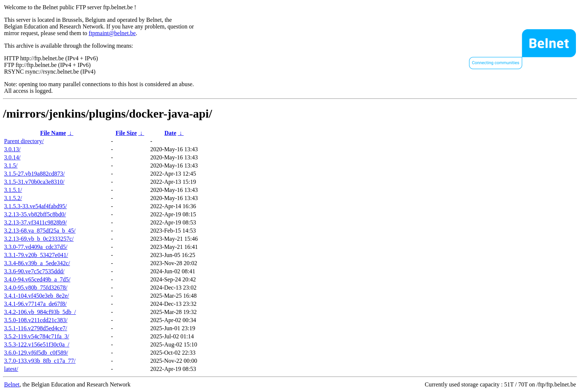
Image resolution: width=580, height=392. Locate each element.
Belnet (12, 384)
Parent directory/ (24, 141)
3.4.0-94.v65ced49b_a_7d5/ (37, 279)
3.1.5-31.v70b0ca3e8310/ (34, 182)
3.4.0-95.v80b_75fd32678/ (36, 288)
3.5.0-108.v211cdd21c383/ (36, 320)
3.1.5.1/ (13, 190)
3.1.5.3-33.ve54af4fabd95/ (36, 206)
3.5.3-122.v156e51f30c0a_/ (37, 344)
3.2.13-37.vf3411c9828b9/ (36, 222)
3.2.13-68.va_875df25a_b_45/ (40, 231)
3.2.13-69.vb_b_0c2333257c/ (39, 239)
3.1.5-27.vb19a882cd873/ (34, 174)
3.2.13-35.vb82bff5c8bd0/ (35, 214)
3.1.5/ (11, 165)
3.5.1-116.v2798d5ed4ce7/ (36, 328)
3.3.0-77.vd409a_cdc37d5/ (36, 247)
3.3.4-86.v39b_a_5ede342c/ (37, 263)
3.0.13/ (12, 149)
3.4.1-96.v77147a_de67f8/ (35, 304)
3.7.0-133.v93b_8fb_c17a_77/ (40, 361)
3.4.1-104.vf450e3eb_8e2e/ (37, 296)
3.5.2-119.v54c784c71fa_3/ (37, 336)
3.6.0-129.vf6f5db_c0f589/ (36, 353)
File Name (53, 133)
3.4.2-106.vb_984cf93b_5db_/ (40, 312)
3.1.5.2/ (13, 198)
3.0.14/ (12, 157)
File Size (126, 133)
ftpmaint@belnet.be (112, 33)
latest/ (11, 369)
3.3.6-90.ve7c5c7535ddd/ (34, 271)
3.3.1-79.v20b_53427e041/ (36, 255)
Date (171, 133)
